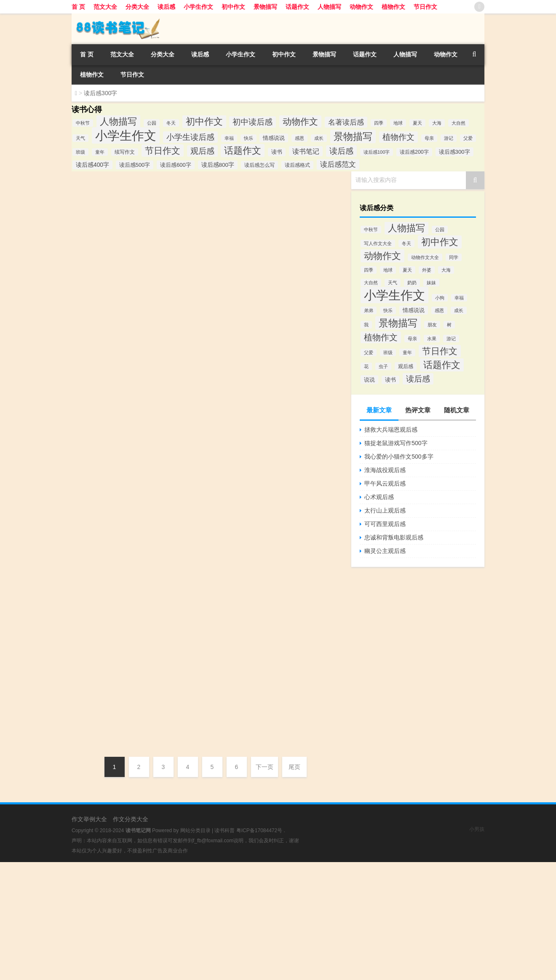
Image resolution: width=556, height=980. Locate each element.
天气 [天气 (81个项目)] (80, 138)
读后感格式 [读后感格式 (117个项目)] (297, 165)
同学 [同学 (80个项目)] (454, 257)
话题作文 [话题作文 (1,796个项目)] (243, 151)
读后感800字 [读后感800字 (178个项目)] (218, 165)
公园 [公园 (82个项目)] (152, 123)
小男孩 (477, 829)
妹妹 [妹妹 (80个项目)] (431, 283)
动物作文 (361, 7)
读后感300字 (232, 217)
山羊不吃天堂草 (197, 217)
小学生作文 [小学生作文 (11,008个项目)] (394, 295)
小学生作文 (198, 7)
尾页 (294, 767)
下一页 (265, 767)
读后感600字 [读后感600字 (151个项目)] (176, 165)
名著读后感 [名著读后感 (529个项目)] (346, 122)
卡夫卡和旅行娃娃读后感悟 (198, 390)
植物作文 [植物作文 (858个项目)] (398, 137)
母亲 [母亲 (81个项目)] (429, 138)
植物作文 (393, 7)
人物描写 (329, 7)
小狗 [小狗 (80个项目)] (440, 298)
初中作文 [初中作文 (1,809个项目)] (204, 121)
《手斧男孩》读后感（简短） (135, 526)
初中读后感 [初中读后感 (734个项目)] (253, 122)
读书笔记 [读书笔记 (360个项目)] (306, 151)
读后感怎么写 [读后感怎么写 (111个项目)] (259, 165)
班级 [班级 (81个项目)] (80, 152)
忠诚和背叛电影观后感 (394, 537)
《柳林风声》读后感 (118, 295)
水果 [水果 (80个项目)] (432, 339)
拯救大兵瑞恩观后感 (391, 430)
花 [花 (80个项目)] (366, 366)
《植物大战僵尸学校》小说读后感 (143, 584)
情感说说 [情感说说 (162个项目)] (274, 138)
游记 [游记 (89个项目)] (449, 138)
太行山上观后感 (385, 510)
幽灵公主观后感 (385, 551)
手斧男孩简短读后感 (190, 563)
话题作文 (297, 7)
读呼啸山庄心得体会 (118, 468)
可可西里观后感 (385, 524)
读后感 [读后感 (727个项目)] (341, 151)
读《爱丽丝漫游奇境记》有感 (135, 238)
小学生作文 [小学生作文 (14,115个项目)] (126, 135)
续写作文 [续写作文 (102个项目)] (125, 152)
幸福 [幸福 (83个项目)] (229, 138)
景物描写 (265, 7)
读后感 (166, 7)
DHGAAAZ (96, 275)
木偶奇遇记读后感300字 (125, 411)
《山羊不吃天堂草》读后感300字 (142, 180)
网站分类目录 (195, 830)
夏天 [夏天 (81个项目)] (417, 123)
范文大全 (105, 7)
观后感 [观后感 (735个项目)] (202, 151)
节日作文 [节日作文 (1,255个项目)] (163, 151)
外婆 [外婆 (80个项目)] (427, 270)
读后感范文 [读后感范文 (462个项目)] (338, 164)
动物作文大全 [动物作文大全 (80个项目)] (425, 257)
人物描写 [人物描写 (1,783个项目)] (118, 121)
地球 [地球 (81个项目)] (398, 123)
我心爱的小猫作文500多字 (399, 457)
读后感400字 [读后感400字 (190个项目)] (92, 165)
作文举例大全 (89, 819)
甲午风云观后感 (385, 483)
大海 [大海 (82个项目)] (437, 123)
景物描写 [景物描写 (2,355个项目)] (353, 136)
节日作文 (425, 7)
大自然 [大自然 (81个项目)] (458, 123)
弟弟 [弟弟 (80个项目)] (369, 310)
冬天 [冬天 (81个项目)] (171, 123)
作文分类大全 (131, 819)
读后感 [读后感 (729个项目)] (418, 379)
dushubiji (93, 217)
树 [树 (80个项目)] (449, 325)
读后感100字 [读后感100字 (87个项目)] (377, 152)
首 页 (78, 7)
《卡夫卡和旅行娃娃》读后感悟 (139, 353)
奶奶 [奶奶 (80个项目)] (412, 283)
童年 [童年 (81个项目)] (100, 152)
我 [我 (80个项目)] (366, 325)
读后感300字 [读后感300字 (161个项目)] (454, 152)
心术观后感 (379, 497)
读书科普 (225, 830)
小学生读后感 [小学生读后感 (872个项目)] (190, 137)
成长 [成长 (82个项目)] (319, 138)
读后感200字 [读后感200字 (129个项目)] (414, 152)
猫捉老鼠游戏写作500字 (396, 443)
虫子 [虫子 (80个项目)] (383, 366)
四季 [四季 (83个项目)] (379, 123)
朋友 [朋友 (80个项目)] (432, 325)
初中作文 (233, 7)
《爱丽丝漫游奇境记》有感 (198, 275)
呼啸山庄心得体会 (187, 506)
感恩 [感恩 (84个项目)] (299, 138)
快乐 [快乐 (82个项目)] (249, 138)
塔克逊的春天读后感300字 (197, 737)
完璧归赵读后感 (110, 641)
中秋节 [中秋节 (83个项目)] (83, 123)
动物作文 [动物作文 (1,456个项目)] (300, 121)
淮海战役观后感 (385, 470)
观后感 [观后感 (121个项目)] (406, 366)
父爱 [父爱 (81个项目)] (468, 138)
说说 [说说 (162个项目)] (369, 380)
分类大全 (137, 7)
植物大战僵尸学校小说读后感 (200, 621)
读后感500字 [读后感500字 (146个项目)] (135, 165)
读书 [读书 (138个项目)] (277, 152)
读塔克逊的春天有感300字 (129, 699)
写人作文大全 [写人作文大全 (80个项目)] (378, 243)
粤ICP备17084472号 (259, 830)
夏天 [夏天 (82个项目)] (407, 270)
